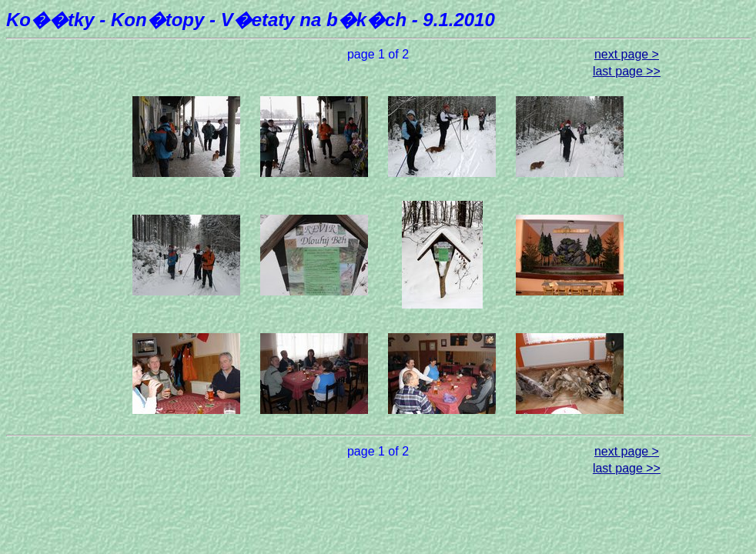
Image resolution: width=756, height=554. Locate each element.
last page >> (627, 71)
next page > (627, 54)
